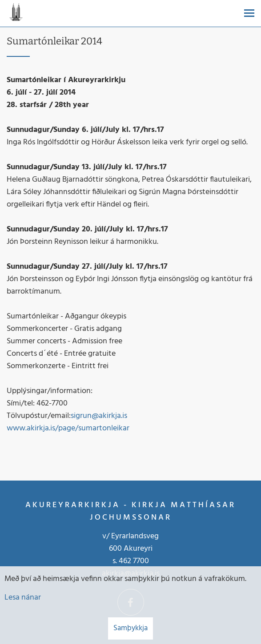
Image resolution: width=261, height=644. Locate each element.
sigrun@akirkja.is (99, 416)
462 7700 (134, 561)
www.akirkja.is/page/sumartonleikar (68, 428)
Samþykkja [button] (130, 628)
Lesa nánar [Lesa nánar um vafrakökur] (23, 598)
